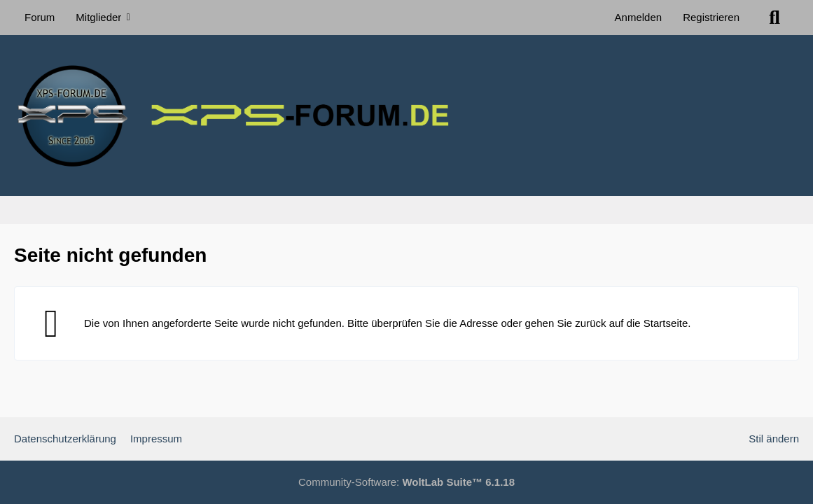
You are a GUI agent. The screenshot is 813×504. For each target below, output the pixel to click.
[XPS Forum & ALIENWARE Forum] (406, 115)
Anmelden (639, 17)
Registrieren (711, 17)
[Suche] (774, 17)
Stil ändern (774, 439)
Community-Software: (406, 482)
